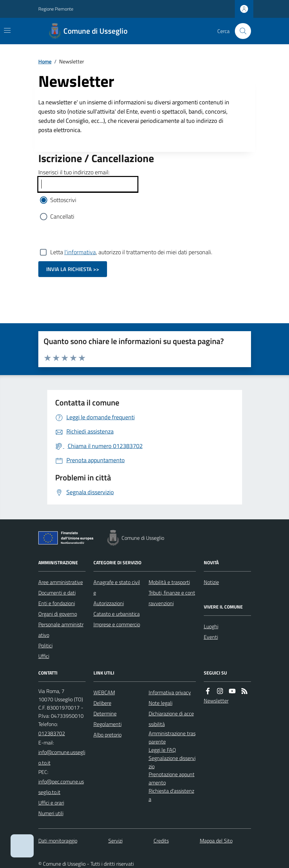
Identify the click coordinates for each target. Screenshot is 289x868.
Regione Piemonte (56, 9)
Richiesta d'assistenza (171, 795)
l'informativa (80, 252)
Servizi (115, 841)
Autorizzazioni (109, 603)
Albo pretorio (108, 735)
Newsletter (216, 701)
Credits (161, 841)
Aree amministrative (61, 582)
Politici (45, 645)
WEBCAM (104, 692)
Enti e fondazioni (57, 603)
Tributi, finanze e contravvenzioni (172, 598)
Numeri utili (51, 813)
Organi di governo (58, 614)
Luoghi (211, 626)
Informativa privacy (170, 692)
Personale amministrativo (61, 630)
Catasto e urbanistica (117, 614)
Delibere (102, 703)
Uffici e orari (51, 803)
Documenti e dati (57, 593)
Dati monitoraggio (58, 841)
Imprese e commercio (117, 624)
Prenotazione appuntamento (172, 778)
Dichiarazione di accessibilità (171, 719)
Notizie (211, 582)
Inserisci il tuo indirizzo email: (74, 172)
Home (45, 61)
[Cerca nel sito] (240, 31)
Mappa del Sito (216, 841)
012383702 (52, 733)
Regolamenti (108, 724)
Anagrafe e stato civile (117, 587)
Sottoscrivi (63, 200)
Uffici (44, 656)
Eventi (211, 637)
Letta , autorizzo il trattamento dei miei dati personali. (131, 252)
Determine (105, 713)
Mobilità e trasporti (169, 582)
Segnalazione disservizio (172, 762)
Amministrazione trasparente (172, 737)
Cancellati (62, 216)
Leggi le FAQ (162, 750)
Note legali (161, 703)
